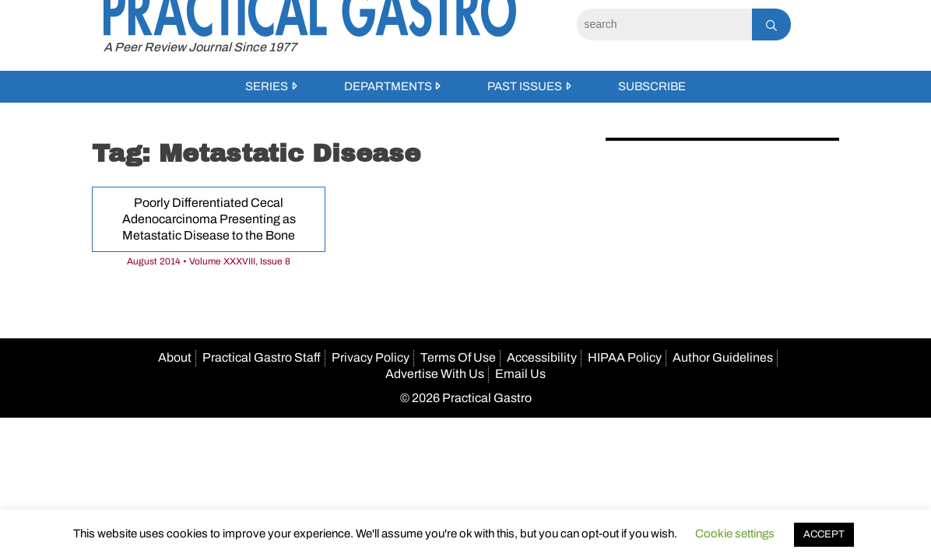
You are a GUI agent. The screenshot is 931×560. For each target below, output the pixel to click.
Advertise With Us (435, 374)
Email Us (520, 374)
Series (267, 86)
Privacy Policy (371, 357)
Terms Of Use (458, 357)
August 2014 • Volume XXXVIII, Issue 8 (209, 261)
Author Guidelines (723, 357)
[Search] (664, 24)
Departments (388, 86)
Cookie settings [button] (735, 534)
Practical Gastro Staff (262, 357)
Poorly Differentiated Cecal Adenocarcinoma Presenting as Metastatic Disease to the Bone (209, 219)
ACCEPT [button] (824, 534)
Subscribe (652, 86)
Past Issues (525, 86)
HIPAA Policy (625, 357)
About (175, 357)
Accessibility (542, 357)
